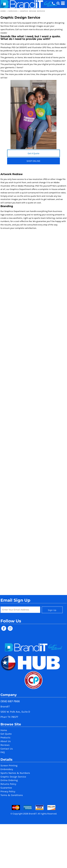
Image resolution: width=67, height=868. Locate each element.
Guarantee (6, 788)
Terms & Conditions (12, 795)
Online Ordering (9, 780)
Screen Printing (9, 766)
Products (5, 738)
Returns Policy (8, 784)
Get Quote (6, 734)
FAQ (3, 752)
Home (3, 11)
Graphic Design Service (13, 777)
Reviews (5, 745)
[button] (58, 3)
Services (13, 11)
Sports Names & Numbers (15, 773)
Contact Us (7, 749)
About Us (6, 741)
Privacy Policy (8, 791)
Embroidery (7, 769)
